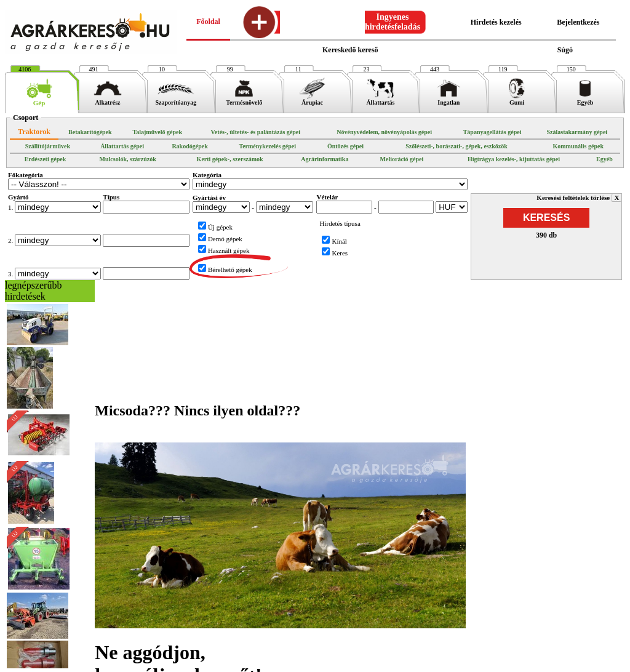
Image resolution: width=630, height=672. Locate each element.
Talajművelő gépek (157, 132)
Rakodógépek (189, 146)
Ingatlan (449, 100)
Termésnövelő (244, 100)
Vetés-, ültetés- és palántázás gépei (256, 132)
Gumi (517, 100)
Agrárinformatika (325, 159)
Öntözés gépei (345, 146)
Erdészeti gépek (46, 159)
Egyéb (585, 100)
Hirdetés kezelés (496, 22)
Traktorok (34, 132)
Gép (39, 100)
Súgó (565, 50)
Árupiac (312, 100)
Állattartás (381, 100)
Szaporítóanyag (176, 100)
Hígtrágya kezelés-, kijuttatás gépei (514, 159)
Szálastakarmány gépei (577, 132)
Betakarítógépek (90, 132)
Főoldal (208, 22)
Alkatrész (108, 100)
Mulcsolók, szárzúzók (128, 159)
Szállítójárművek (48, 146)
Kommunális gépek (578, 146)
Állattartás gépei (122, 146)
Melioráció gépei (402, 159)
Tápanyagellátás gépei (492, 132)
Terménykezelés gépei (267, 146)
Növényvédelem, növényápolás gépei (384, 132)
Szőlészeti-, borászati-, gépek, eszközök (457, 146)
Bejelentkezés (578, 22)
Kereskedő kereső (350, 50)
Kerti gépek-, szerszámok (230, 159)
